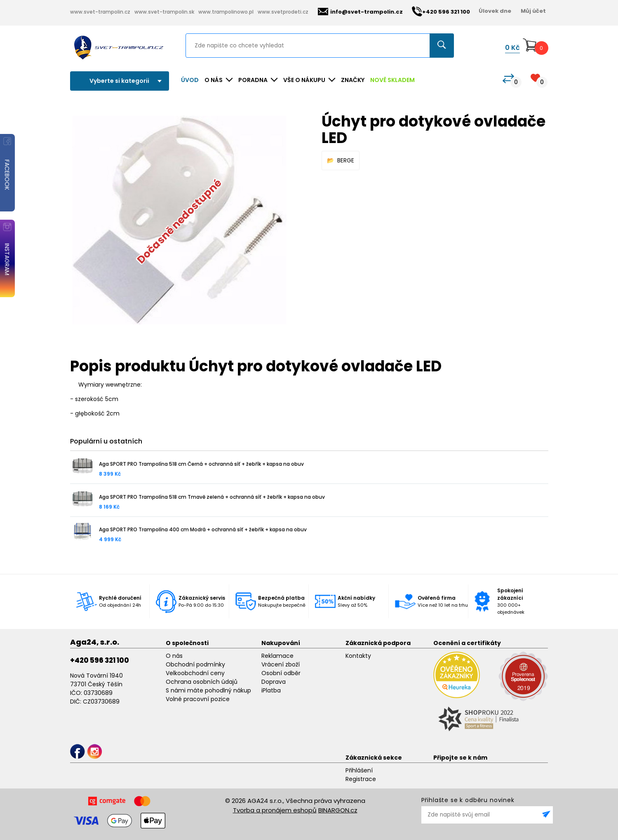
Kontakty (358, 656)
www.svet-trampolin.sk (164, 12)
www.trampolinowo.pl (226, 12)
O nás (174, 656)
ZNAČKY (353, 80)
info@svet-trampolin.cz (360, 12)
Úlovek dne (495, 11)
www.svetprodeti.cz (283, 12)
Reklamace (277, 656)
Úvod (190, 80)
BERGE (346, 160)
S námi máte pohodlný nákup (208, 690)
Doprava (274, 682)
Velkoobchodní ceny (195, 673)
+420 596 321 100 (100, 660)
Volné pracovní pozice (198, 699)
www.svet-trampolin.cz (100, 12)
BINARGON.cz (338, 810)
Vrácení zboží (281, 664)
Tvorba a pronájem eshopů (275, 810)
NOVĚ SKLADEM (392, 80)
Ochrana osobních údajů (202, 682)
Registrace (361, 779)
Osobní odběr (281, 673)
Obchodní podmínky (195, 664)
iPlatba (271, 690)
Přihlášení (359, 770)
